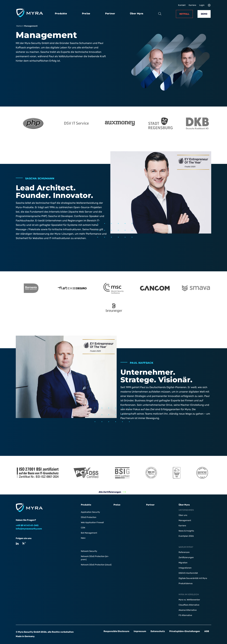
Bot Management (89, 533)
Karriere (192, 5)
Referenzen (184, 552)
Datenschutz (158, 631)
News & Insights (186, 531)
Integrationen (185, 568)
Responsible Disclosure (116, 631)
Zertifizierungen (186, 557)
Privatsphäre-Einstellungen (185, 631)
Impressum (140, 631)
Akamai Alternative (188, 610)
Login (202, 5)
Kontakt (182, 5)
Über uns (183, 515)
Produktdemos (186, 583)
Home (19, 26)
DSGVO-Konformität (188, 573)
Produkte (61, 14)
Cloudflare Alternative (189, 605)
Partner (110, 14)
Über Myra (137, 14)
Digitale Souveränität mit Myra (193, 578)
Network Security (89, 551)
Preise (86, 14)
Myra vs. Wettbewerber (189, 600)
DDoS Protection (89, 517)
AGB (207, 631)
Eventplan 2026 (186, 536)
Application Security (90, 512)
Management (185, 520)
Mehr (83, 538)
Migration (183, 563)
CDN (83, 528)
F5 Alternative (185, 615)
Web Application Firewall (92, 522)
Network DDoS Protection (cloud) (96, 565)
